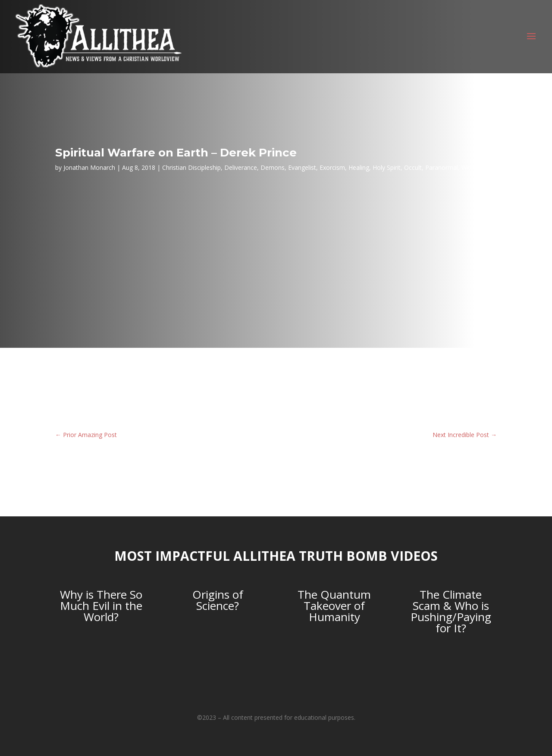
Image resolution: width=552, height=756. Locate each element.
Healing (359, 167)
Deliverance (241, 167)
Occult (413, 167)
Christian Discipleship (191, 167)
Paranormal (442, 167)
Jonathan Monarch (89, 167)
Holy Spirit (387, 167)
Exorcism (332, 167)
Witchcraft (476, 167)
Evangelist (302, 167)
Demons (273, 167)
